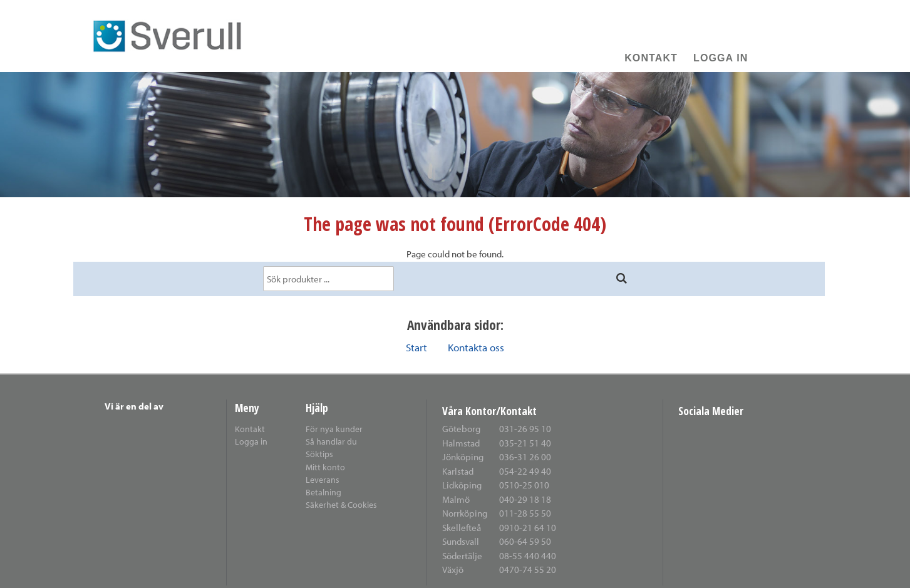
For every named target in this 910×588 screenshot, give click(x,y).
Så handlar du (331, 441)
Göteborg (461, 429)
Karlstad (458, 471)
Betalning (323, 492)
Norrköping (465, 513)
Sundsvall (461, 541)
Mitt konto (325, 467)
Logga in (721, 58)
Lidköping (462, 485)
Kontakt (651, 58)
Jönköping (463, 457)
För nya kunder (334, 429)
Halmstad (461, 443)
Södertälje (462, 556)
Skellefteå (462, 528)
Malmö (456, 499)
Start (416, 347)
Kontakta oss (476, 347)
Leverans (323, 479)
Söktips (319, 454)
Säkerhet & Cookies (341, 504)
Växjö (453, 570)
